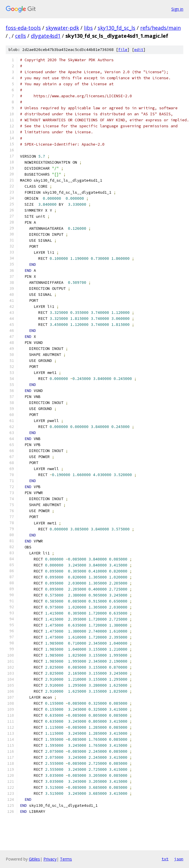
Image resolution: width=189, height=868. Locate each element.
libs (88, 28)
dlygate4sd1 (46, 36)
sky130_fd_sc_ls (116, 28)
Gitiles (34, 859)
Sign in (177, 9)
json (179, 859)
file (123, 50)
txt (165, 859)
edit (139, 50)
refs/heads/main (160, 28)
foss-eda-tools (23, 28)
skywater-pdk (62, 28)
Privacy (50, 859)
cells (21, 36)
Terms (66, 859)
